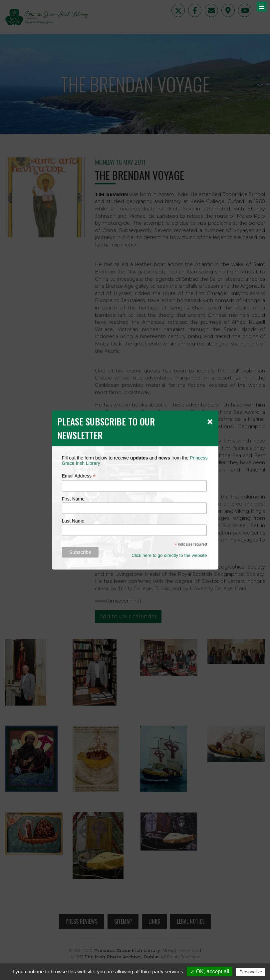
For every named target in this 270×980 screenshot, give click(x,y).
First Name (73, 499)
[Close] (210, 421)
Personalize (251, 972)
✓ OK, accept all (210, 971)
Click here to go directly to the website (169, 555)
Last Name (73, 521)
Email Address (79, 476)
